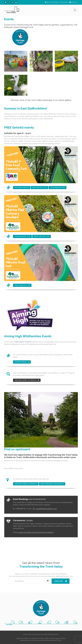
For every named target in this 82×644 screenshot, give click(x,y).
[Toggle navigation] (75, 10)
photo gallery (65, 100)
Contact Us (73, 2)
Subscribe (61, 581)
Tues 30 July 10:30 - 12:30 (22, 236)
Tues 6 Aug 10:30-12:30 (22, 188)
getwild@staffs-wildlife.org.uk (46, 509)
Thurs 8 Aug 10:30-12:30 (57, 188)
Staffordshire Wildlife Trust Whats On (27, 380)
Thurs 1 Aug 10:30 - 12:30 (22, 285)
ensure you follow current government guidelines (36, 532)
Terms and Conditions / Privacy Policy (56, 2)
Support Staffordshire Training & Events (52, 484)
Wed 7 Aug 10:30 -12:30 (39, 188)
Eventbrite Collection (22, 362)
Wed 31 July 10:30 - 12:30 (42, 236)
